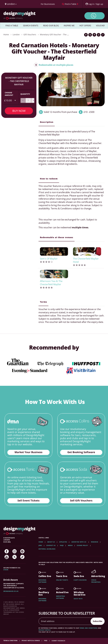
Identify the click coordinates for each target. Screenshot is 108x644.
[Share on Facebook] (86, 35)
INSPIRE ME (69, 25)
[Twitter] (14, 557)
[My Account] (94, 4)
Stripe (6, 570)
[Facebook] (7, 551)
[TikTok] (22, 557)
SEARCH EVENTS (31, 25)
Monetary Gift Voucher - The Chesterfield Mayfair (63, 34)
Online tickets (62, 580)
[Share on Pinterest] (94, 35)
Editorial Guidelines (47, 549)
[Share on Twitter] (90, 35)
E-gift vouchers (80, 580)
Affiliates (63, 542)
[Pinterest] (22, 551)
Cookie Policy (83, 545)
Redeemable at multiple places (54, 65)
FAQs (62, 545)
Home (6, 34)
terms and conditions (88, 628)
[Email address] (65, 621)
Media (70, 545)
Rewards (95, 542)
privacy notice (45, 630)
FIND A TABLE (12, 25)
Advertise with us (79, 542)
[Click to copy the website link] (103, 35)
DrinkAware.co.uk (11, 591)
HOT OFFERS (85, 25)
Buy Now (19, 111)
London (16, 34)
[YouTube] (7, 557)
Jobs (40, 545)
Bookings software (43, 581)
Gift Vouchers (30, 34)
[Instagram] (14, 551)
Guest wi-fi (78, 599)
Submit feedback (58, 641)
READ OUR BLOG (51, 25)
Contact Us (51, 545)
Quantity (25, 94)
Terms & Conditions (11, 641)
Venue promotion (96, 581)
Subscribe (98, 621)
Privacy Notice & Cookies (31, 641)
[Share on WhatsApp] (99, 35)
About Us (51, 542)
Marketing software (60, 597)
